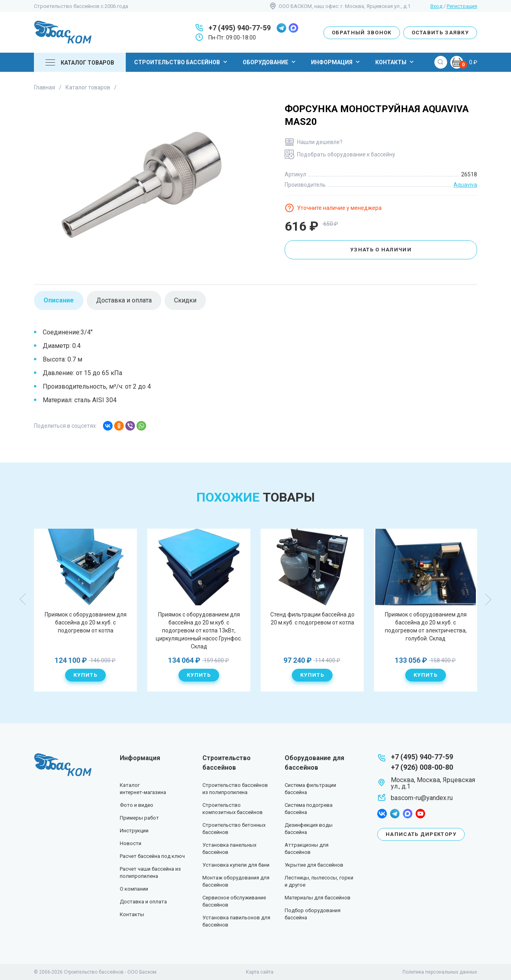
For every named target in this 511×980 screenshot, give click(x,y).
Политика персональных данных (440, 972)
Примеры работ (139, 818)
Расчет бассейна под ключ (152, 856)
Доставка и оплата (143, 902)
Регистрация (462, 6)
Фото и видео (137, 805)
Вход (436, 6)
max (293, 28)
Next (488, 599)
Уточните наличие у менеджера (339, 208)
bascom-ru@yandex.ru (422, 798)
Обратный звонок (362, 33)
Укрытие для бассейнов (314, 865)
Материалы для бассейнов (318, 898)
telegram (281, 28)
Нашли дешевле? (320, 142)
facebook (382, 814)
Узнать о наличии (381, 250)
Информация (336, 62)
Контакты (395, 62)
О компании (134, 889)
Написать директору (421, 834)
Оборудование (270, 62)
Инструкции (134, 831)
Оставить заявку (440, 33)
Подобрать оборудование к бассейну (346, 154)
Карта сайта (260, 972)
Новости (131, 843)
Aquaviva (465, 185)
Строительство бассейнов (182, 62)
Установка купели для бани (236, 865)
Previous (23, 599)
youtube (420, 814)
